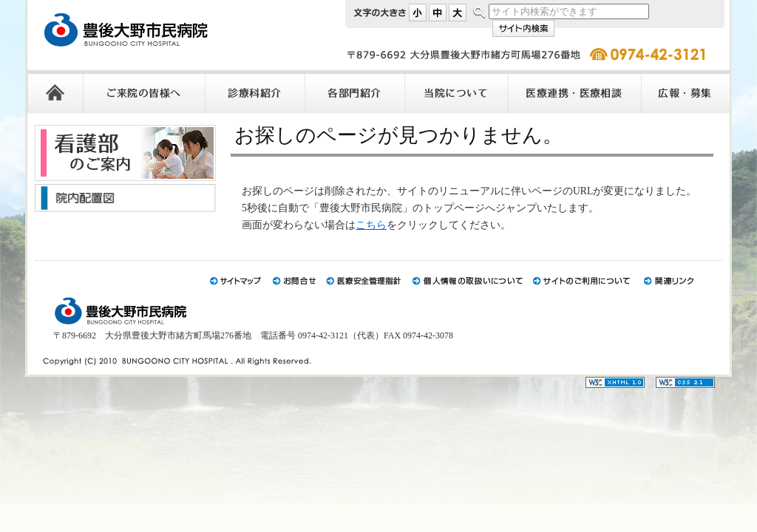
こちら (371, 225)
